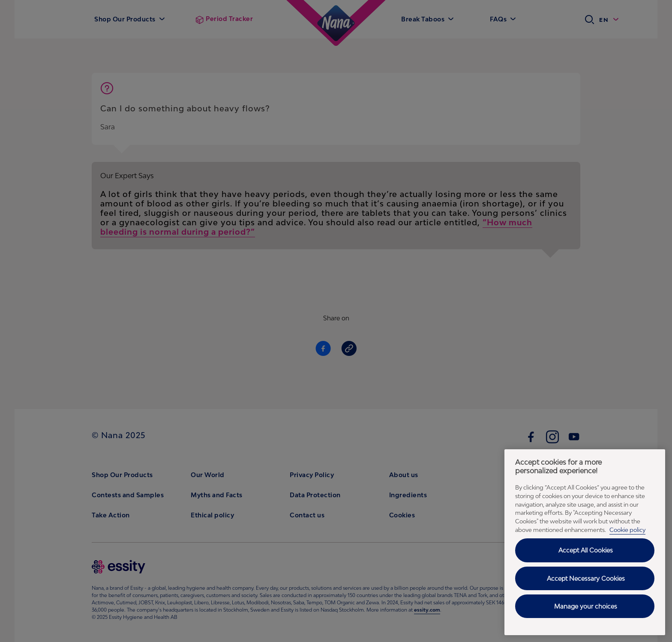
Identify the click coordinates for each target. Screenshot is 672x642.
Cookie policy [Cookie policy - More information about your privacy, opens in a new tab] (627, 530)
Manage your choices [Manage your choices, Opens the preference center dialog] (586, 606)
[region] (585, 542)
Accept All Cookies (586, 550)
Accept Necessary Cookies (586, 578)
